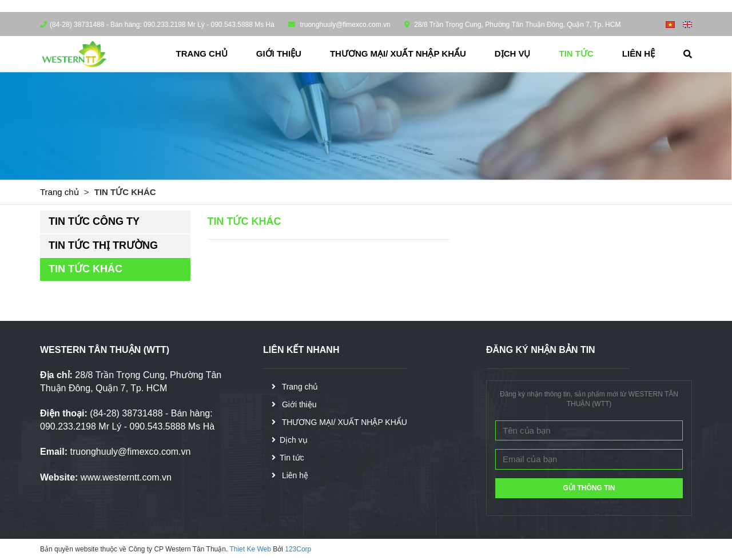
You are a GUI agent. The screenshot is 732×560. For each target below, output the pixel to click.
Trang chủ (202, 53)
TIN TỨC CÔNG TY (94, 221)
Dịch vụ (513, 53)
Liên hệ (638, 53)
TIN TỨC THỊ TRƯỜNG (103, 245)
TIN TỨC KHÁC (85, 269)
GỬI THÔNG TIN (589, 488)
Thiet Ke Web (250, 549)
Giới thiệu (279, 53)
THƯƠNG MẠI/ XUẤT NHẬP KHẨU (398, 53)
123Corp (298, 549)
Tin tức (576, 53)
